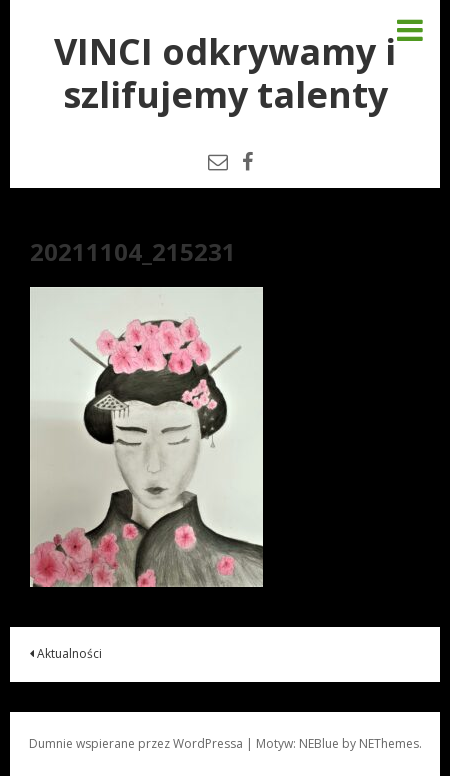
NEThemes (389, 743)
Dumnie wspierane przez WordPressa (136, 743)
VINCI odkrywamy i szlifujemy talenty (225, 73)
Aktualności (66, 653)
